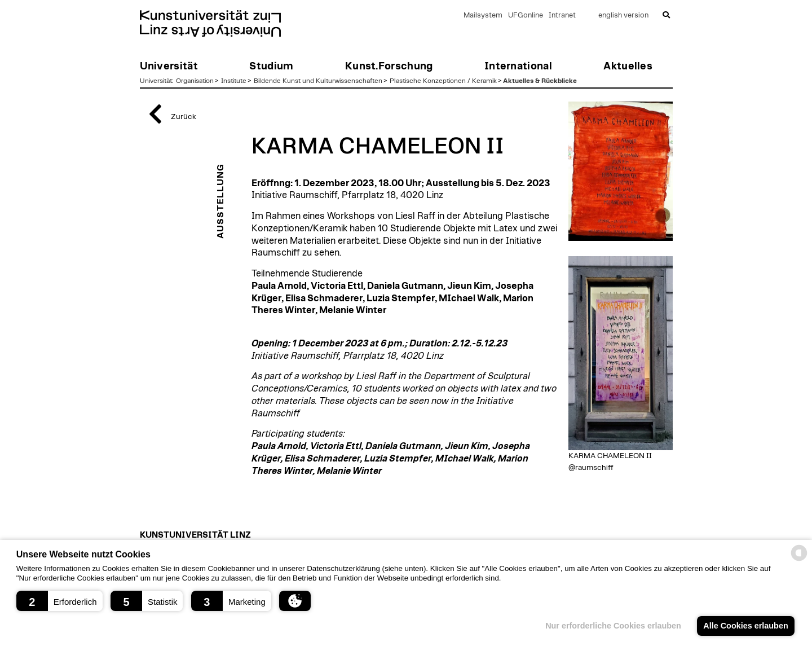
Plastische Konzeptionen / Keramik (443, 81)
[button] (59, 601)
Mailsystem (483, 16)
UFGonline (526, 16)
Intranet (562, 16)
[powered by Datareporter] (799, 560)
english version (623, 16)
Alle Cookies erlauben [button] (745, 626)
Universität (156, 81)
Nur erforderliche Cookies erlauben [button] (613, 626)
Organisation (195, 81)
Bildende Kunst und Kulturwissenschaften (318, 81)
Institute (234, 81)
